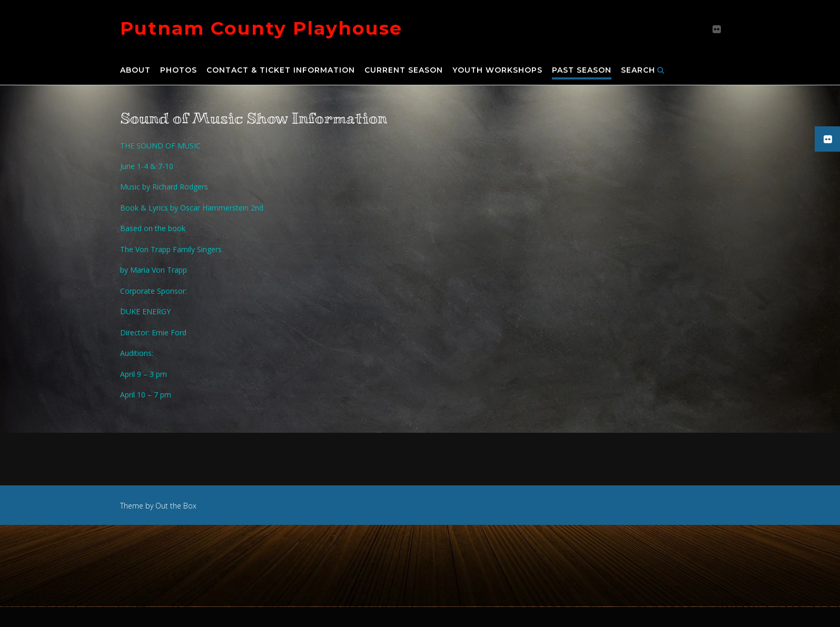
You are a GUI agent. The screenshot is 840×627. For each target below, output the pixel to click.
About (135, 71)
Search (643, 71)
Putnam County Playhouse (261, 28)
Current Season (404, 71)
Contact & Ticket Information (281, 71)
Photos (179, 71)
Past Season (582, 71)
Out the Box (176, 506)
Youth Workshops (497, 71)
